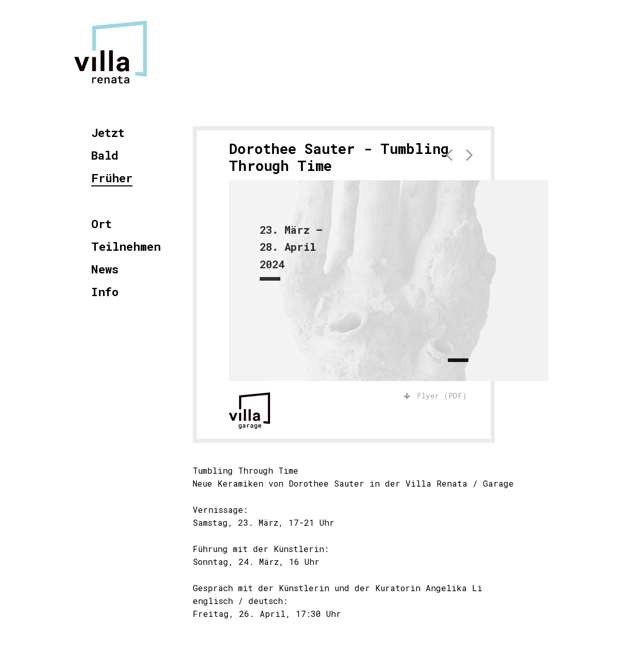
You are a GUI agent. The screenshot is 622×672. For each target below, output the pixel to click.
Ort (102, 224)
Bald (105, 156)
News (105, 270)
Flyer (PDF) (435, 396)
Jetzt (108, 133)
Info (105, 292)
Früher (112, 178)
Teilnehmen (126, 247)
